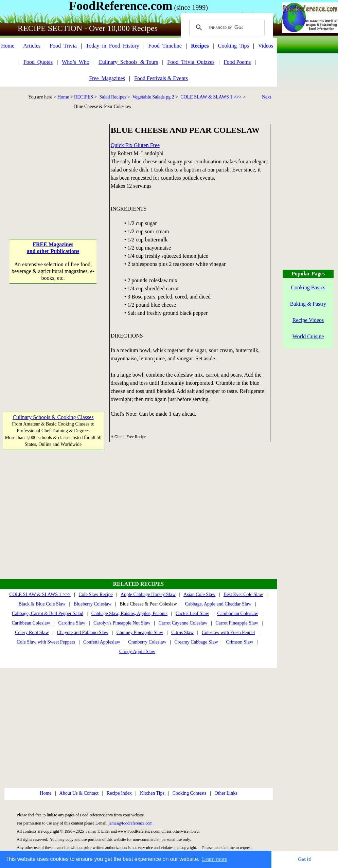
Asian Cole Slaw (199, 594)
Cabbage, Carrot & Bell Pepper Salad (48, 613)
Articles (32, 46)
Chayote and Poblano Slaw (83, 632)
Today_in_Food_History (113, 46)
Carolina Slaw (72, 623)
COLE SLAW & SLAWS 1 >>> (211, 97)
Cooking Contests (190, 793)
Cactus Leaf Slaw (192, 613)
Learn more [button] (215, 859)
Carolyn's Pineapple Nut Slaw (122, 623)
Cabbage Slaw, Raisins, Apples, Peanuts (129, 613)
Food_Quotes (38, 62)
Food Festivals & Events (161, 78)
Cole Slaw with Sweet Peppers (46, 642)
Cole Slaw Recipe (96, 594)
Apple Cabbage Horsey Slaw (148, 594)
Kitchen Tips (152, 793)
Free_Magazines (107, 78)
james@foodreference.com (131, 823)
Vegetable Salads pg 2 (153, 97)
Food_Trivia (63, 46)
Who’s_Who (76, 62)
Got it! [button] (305, 859)
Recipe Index (119, 793)
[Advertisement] (53, 166)
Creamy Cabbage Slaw (196, 642)
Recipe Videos (308, 320)
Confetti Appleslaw (102, 642)
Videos (266, 46)
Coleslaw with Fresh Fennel (228, 632)
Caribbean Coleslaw (31, 623)
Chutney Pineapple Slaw (140, 632)
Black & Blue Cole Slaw (42, 604)
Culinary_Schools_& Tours (128, 62)
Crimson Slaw (240, 642)
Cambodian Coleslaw (237, 613)
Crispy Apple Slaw (137, 652)
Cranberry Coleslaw (147, 642)
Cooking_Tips (234, 46)
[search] (226, 28)
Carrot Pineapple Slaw (237, 623)
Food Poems (237, 62)
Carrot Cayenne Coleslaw (183, 623)
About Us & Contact (79, 793)
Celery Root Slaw (32, 632)
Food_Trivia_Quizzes (191, 62)
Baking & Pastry (308, 304)
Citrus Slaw (182, 632)
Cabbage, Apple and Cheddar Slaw (218, 604)
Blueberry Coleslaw (93, 604)
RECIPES (84, 97)
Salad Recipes (113, 97)
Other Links (226, 793)
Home (8, 46)
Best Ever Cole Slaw (243, 594)
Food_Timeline (165, 46)
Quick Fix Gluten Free (135, 145)
